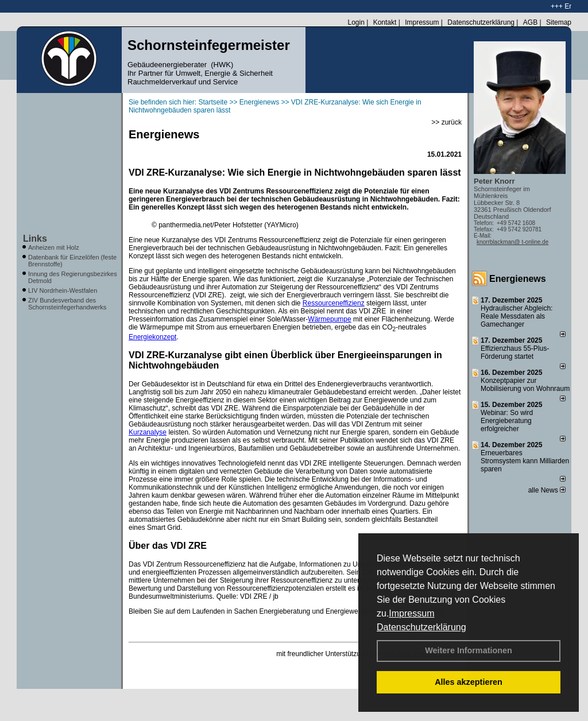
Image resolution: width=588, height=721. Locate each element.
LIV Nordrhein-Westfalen (63, 290)
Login (356, 22)
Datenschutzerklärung (421, 627)
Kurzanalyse (148, 432)
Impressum (411, 613)
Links (35, 239)
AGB (530, 22)
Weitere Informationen (469, 650)
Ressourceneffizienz (334, 303)
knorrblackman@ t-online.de (512, 242)
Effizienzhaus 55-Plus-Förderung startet (515, 352)
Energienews (518, 279)
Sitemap (559, 22)
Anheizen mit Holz (54, 247)
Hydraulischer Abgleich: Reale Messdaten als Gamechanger (517, 316)
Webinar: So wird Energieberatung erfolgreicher (507, 421)
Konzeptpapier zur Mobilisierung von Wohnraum (525, 385)
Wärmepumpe (329, 319)
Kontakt (385, 22)
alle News (547, 490)
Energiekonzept (152, 337)
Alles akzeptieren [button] (469, 682)
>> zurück (446, 122)
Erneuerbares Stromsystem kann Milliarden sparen (525, 461)
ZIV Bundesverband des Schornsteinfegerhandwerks (67, 304)
